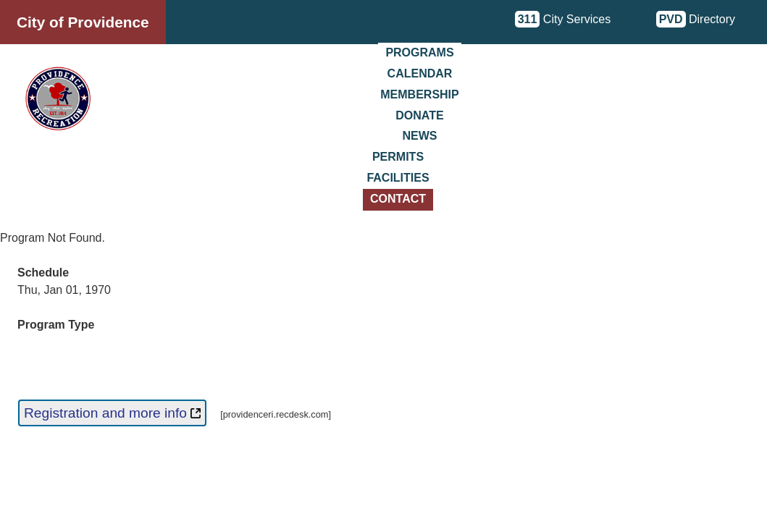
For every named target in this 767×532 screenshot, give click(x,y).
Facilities (398, 178)
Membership (419, 94)
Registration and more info (112, 413)
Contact (398, 199)
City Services (563, 19)
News (420, 136)
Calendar (420, 73)
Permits (398, 157)
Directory (696, 19)
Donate (419, 115)
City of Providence (83, 22)
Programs (419, 52)
